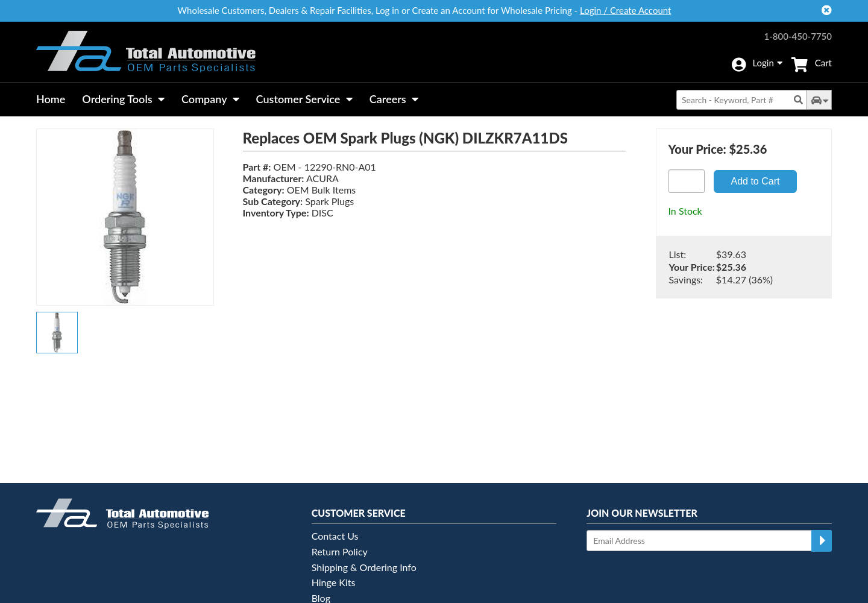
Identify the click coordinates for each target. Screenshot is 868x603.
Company (210, 99)
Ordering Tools (123, 99)
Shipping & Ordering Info (364, 567)
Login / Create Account (625, 10)
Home (51, 99)
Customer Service (304, 99)
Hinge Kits (334, 582)
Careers (394, 99)
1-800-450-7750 (798, 36)
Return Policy (340, 551)
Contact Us (335, 536)
